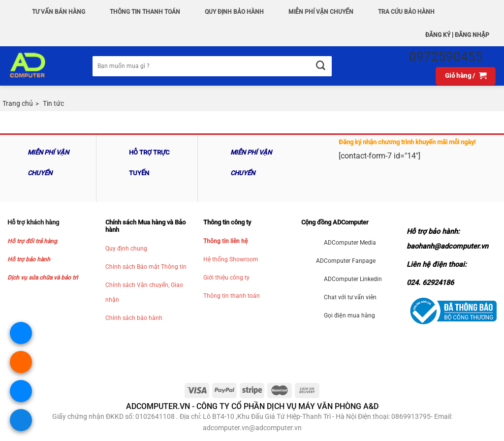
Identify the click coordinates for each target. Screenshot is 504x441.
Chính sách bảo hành (134, 318)
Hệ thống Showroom (231, 259)
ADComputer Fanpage (346, 261)
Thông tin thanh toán (232, 296)
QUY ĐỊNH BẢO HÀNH (234, 12)
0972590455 (446, 57)
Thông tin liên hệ (225, 241)
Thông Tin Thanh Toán (145, 12)
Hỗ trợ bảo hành (29, 259)
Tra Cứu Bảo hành (406, 12)
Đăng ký (438, 35)
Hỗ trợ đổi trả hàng (32, 241)
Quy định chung (126, 249)
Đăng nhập (472, 35)
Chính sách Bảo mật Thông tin (146, 267)
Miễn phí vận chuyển (321, 12)
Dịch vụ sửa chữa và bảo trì (43, 278)
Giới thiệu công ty (226, 278)
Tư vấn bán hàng (59, 12)
